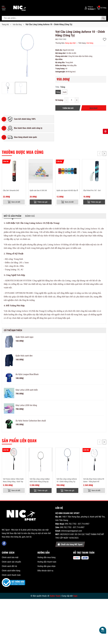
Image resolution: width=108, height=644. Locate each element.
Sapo (75, 597)
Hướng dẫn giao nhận (46, 567)
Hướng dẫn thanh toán (47, 562)
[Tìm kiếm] (103, 18)
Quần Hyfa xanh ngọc (25, 337)
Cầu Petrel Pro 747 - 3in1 (92, 190)
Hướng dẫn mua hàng (46, 558)
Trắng (58, 92)
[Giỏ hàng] (101, 8)
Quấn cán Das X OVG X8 (38, 190)
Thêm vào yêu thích (105, 39)
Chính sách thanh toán (11, 576)
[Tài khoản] (90, 8)
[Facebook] (4, 531)
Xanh (65, 92)
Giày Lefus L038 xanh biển (27, 390)
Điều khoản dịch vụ (45, 571)
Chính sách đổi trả (9, 567)
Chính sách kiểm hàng (11, 571)
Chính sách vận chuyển (11, 562)
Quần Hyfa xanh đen (24, 356)
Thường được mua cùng (23, 152)
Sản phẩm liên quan (19, 441)
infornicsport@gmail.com (72, 531)
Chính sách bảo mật (10, 558)
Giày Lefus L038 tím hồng (26, 406)
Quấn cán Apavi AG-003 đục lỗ (67, 190)
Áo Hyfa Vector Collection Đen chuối (31, 421)
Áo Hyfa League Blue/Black (27, 375)
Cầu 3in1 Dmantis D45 (11, 190)
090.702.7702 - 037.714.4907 (77, 524)
